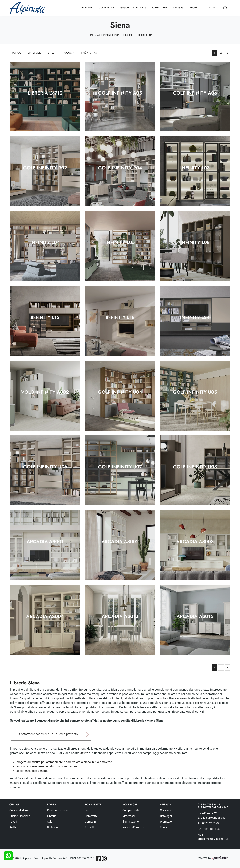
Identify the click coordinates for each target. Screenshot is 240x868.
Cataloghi (160, 7)
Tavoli (13, 822)
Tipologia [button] (68, 53)
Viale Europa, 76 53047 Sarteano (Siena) (212, 815)
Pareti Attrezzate (57, 810)
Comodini (91, 822)
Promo (194, 7)
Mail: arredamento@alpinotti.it (213, 837)
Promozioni (167, 822)
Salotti (51, 822)
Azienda (87, 7)
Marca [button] (16, 53)
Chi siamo (166, 810)
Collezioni (106, 7)
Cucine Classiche (20, 816)
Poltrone (52, 827)
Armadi (89, 827)
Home (91, 35)
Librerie (128, 35)
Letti (88, 810)
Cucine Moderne (19, 810)
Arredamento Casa (108, 35)
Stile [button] (51, 53)
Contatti (211, 7)
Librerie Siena (144, 35)
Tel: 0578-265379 (208, 823)
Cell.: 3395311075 (209, 829)
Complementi (131, 810)
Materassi (129, 816)
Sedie (13, 827)
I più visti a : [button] (89, 53)
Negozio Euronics (133, 7)
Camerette (91, 816)
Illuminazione (131, 822)
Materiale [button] (34, 53)
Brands (178, 7)
